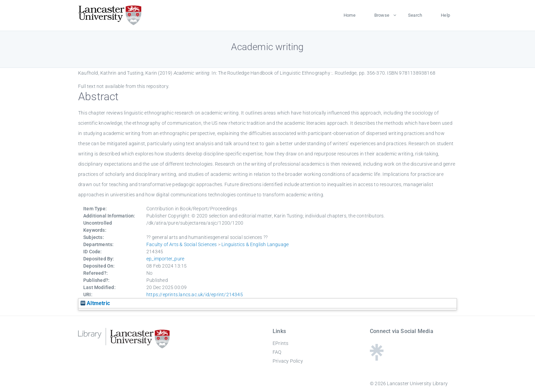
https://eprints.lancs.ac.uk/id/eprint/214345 (195, 295)
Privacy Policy (288, 361)
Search (415, 15)
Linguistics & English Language (255, 244)
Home (350, 15)
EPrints (280, 343)
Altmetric (95, 303)
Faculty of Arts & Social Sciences (182, 244)
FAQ (277, 352)
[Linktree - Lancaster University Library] (377, 358)
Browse (382, 15)
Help (445, 15)
